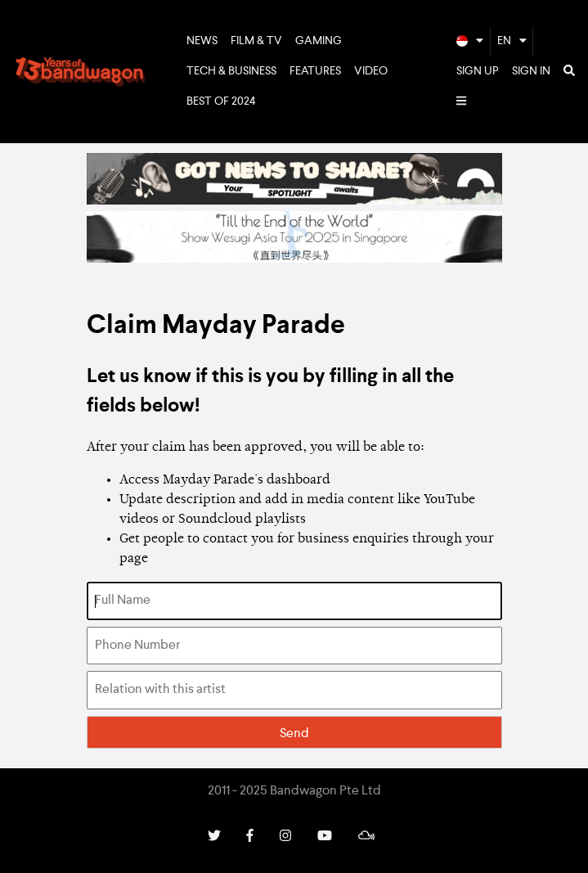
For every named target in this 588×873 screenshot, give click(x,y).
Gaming (319, 41)
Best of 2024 (221, 101)
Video (371, 71)
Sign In (531, 71)
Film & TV (256, 41)
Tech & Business (231, 71)
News (202, 41)
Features (315, 71)
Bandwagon (80, 72)
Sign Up (478, 71)
